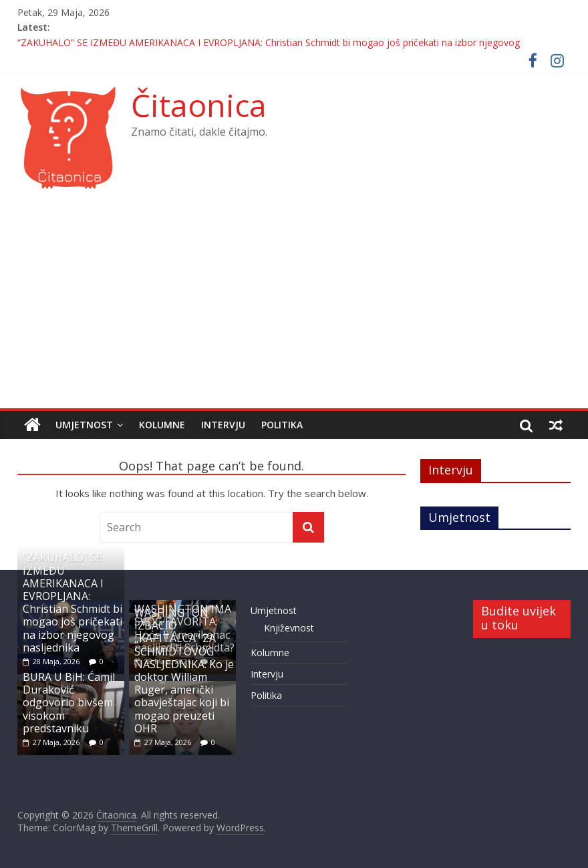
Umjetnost (84, 425)
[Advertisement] (294, 308)
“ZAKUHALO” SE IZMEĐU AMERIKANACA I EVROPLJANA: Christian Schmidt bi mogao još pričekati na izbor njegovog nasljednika (72, 602)
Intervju (223, 425)
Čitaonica (199, 105)
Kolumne (162, 425)
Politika (282, 425)
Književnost (289, 628)
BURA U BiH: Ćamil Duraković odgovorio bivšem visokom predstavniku (69, 703)
